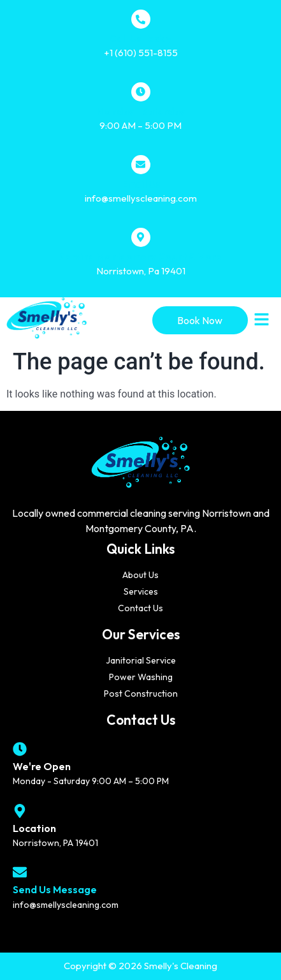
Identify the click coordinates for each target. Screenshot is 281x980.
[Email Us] (141, 165)
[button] (262, 320)
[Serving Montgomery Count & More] (141, 237)
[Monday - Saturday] (141, 92)
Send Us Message (55, 889)
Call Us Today (140, 39)
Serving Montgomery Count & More (140, 257)
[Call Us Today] (141, 19)
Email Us (141, 184)
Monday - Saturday (140, 111)
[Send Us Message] (20, 872)
